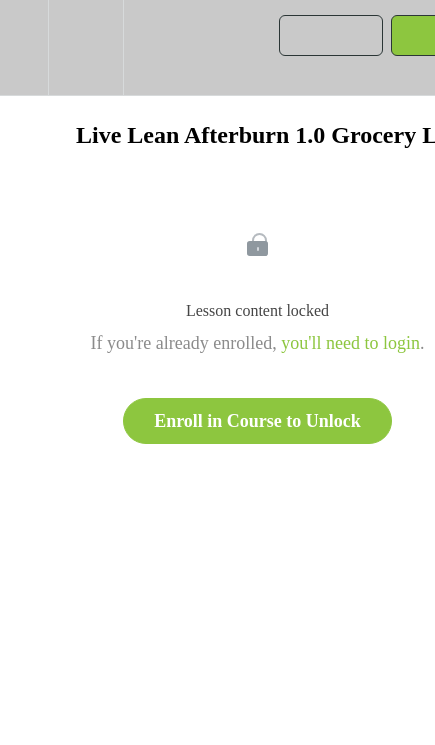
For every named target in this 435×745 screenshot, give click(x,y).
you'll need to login (350, 343)
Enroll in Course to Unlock (257, 421)
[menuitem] (85, 47)
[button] (24, 47)
